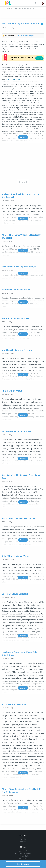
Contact (23, 831)
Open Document (23, 864)
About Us (23, 829)
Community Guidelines (23, 843)
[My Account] (43, 3)
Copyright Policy (23, 840)
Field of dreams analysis (26, 36)
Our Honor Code (23, 846)
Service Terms (23, 851)
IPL (3, 8)
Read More (23, 205)
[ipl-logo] (8, 4)
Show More (23, 124)
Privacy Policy (23, 848)
